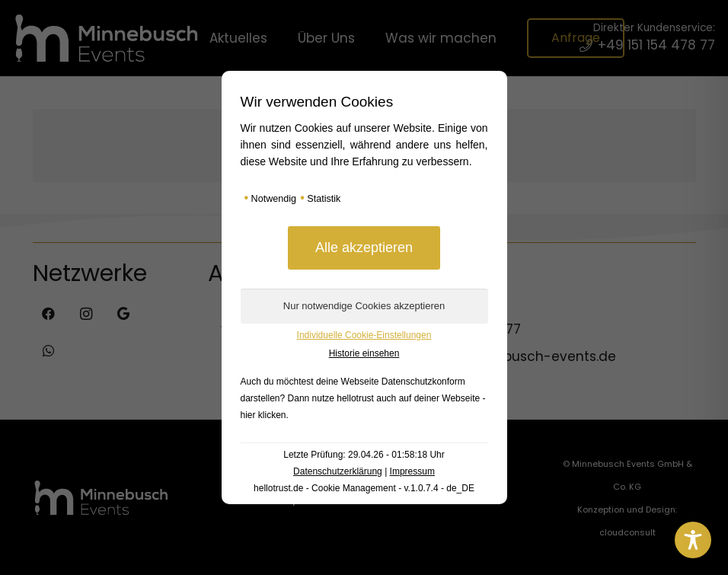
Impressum (412, 471)
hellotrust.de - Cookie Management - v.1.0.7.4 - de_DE (364, 488)
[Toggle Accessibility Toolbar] (693, 540)
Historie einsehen (364, 353)
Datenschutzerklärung (338, 471)
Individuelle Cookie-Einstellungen (364, 335)
